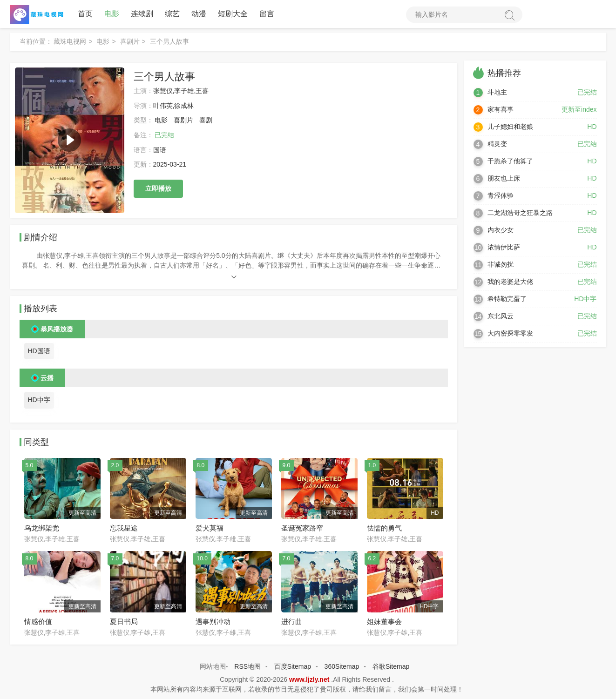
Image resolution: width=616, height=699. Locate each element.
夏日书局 (124, 622)
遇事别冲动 (213, 622)
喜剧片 (130, 41)
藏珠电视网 (70, 41)
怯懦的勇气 (384, 528)
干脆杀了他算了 (510, 161)
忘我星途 (124, 528)
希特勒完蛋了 (507, 299)
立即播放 (158, 188)
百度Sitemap (293, 666)
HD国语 (39, 351)
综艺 (172, 14)
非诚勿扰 (501, 264)
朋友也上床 (504, 178)
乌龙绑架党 (42, 528)
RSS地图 (247, 666)
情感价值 (38, 622)
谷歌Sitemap (391, 666)
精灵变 (497, 144)
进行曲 (292, 622)
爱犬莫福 (210, 528)
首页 (85, 14)
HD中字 (39, 400)
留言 (267, 14)
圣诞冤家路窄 (302, 528)
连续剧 (142, 14)
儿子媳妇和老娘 (510, 127)
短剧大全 (233, 14)
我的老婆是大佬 (510, 282)
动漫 (199, 14)
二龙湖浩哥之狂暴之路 (520, 213)
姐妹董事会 (384, 622)
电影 (112, 14)
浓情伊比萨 (504, 247)
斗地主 (497, 92)
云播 (47, 378)
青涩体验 (501, 195)
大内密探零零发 (510, 333)
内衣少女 (501, 230)
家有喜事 (501, 109)
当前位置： (36, 41)
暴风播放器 (57, 329)
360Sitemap (342, 666)
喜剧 (206, 120)
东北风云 (501, 316)
